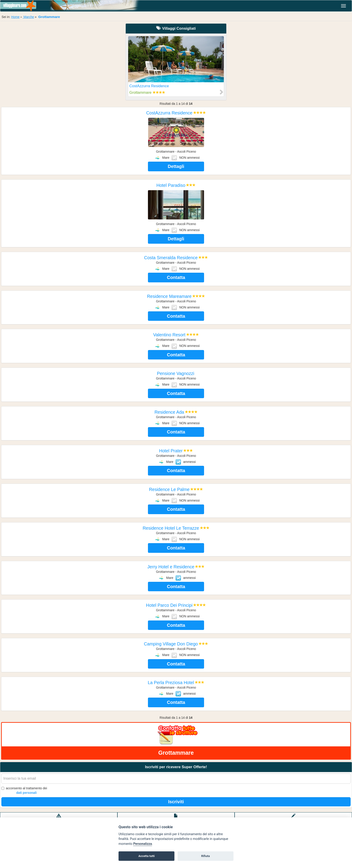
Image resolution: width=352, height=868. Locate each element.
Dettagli (176, 166)
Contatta (176, 277)
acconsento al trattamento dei (24, 791)
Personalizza (142, 844)
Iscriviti (176, 802)
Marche (28, 17)
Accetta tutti (146, 856)
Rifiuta (205, 856)
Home (15, 17)
